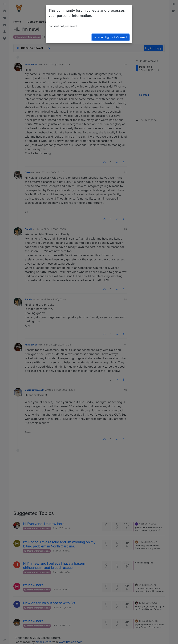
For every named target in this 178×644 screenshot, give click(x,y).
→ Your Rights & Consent (111, 37)
